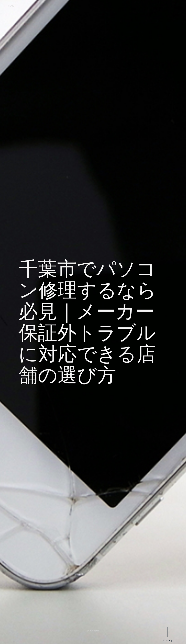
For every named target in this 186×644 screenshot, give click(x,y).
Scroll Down (93, 631)
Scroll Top (167, 640)
